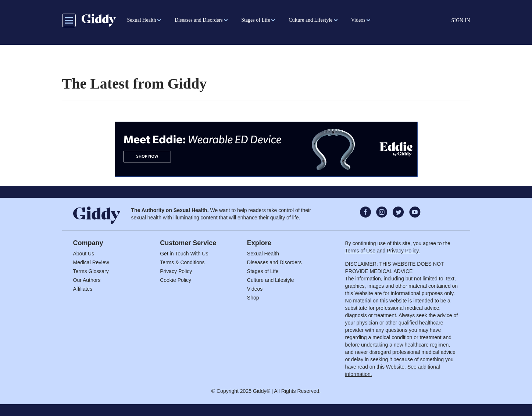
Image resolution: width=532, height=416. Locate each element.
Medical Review (91, 262)
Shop (253, 298)
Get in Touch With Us (184, 254)
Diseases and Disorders (274, 262)
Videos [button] (358, 20)
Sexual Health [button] (142, 20)
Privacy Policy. (403, 251)
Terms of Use (360, 251)
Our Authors (87, 280)
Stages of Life (263, 271)
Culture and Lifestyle (271, 280)
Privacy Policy (176, 271)
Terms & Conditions (182, 262)
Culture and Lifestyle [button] (310, 20)
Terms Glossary (91, 271)
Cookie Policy (176, 280)
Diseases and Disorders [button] (199, 20)
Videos (255, 289)
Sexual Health (263, 254)
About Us (84, 254)
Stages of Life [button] (256, 20)
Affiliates (83, 289)
